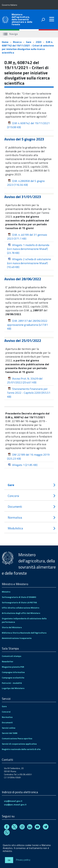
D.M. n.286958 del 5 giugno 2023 (26, 183)
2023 (39, 42)
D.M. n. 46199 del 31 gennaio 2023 (27, 237)
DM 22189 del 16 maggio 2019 (28, 457)
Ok (9, 860)
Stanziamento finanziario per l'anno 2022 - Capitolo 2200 (29, 393)
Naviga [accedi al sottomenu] (10, 34)
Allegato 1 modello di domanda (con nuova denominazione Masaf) (28, 249)
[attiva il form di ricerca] (43, 20)
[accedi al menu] (52, 19)
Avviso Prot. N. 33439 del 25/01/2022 (25, 381)
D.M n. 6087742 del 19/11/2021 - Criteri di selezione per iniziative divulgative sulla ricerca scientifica (28, 47)
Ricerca (17, 42)
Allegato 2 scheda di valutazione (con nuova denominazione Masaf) (29, 263)
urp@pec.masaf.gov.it (15, 804)
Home (5, 42)
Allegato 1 (23, 465)
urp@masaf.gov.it (13, 801)
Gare (29, 42)
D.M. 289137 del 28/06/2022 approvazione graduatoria (27, 325)
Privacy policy (23, 860)
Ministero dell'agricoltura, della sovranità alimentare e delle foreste (22, 19)
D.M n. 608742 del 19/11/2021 (28, 125)
